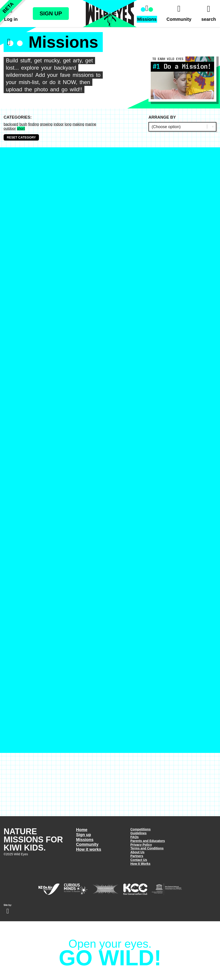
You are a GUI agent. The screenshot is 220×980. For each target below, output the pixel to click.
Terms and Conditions (147, 848)
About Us (137, 852)
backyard (11, 124)
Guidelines (139, 833)
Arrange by (162, 117)
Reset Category (21, 137)
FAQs (135, 837)
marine (91, 124)
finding (34, 124)
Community (87, 844)
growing (46, 124)
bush (23, 124)
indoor (59, 124)
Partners (137, 856)
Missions (85, 840)
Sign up (84, 835)
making (78, 124)
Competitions (140, 829)
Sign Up (51, 13)
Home (82, 830)
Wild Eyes (110, 14)
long (68, 124)
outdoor (10, 128)
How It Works (140, 864)
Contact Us (139, 860)
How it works (89, 849)
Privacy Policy (141, 845)
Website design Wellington (8, 911)
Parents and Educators (148, 841)
